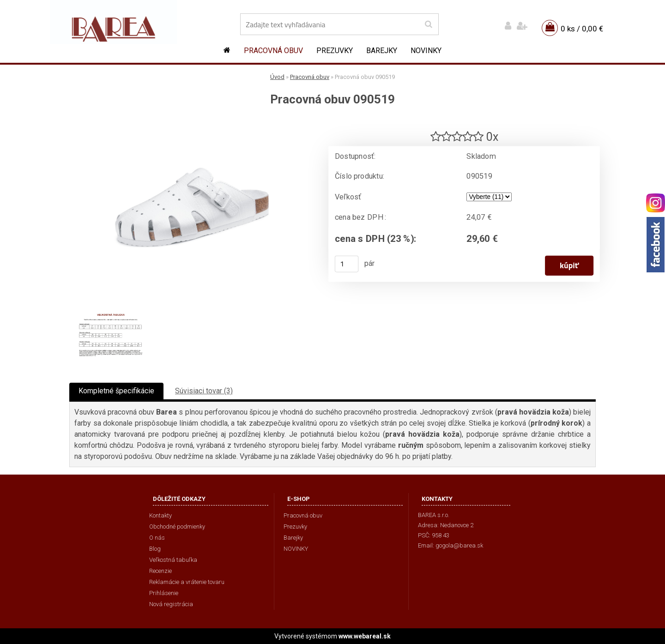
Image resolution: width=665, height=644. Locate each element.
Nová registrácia (171, 604)
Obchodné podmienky (177, 527)
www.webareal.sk (365, 636)
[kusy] (347, 264)
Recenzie (160, 571)
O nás (157, 538)
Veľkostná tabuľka (173, 560)
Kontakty (160, 515)
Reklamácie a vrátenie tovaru (187, 582)
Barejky (382, 51)
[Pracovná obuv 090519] (192, 123)
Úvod (277, 77)
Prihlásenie (164, 593)
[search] (428, 24)
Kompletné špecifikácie (116, 391)
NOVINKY (426, 51)
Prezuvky (335, 51)
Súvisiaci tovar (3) (204, 391)
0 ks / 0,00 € (582, 29)
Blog (155, 549)
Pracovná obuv (273, 51)
